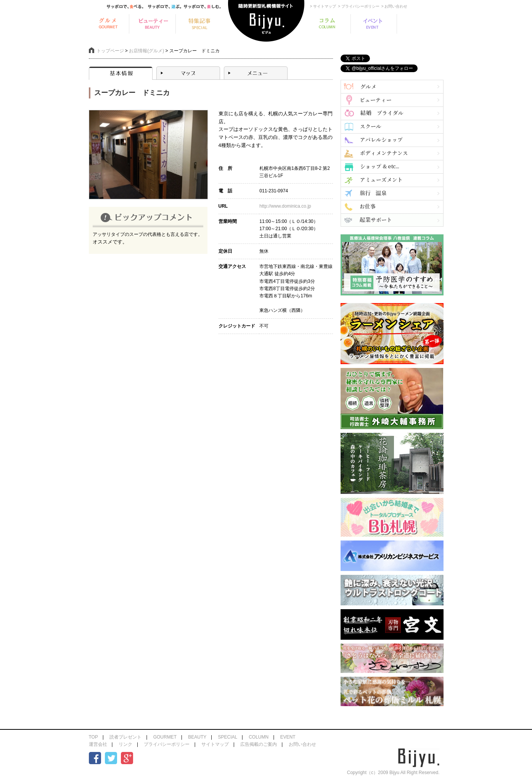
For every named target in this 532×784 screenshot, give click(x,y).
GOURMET (165, 737)
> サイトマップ (323, 6)
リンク (125, 744)
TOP (93, 737)
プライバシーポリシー (167, 744)
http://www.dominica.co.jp (285, 206)
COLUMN (259, 737)
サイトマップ (215, 744)
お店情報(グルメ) (146, 51)
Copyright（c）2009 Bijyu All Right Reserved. (393, 773)
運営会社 (98, 744)
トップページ (110, 51)
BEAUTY (197, 737)
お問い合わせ (302, 744)
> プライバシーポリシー (359, 6)
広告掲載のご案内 (259, 744)
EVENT (288, 737)
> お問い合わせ (395, 6)
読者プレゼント (125, 737)
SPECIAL (227, 737)
